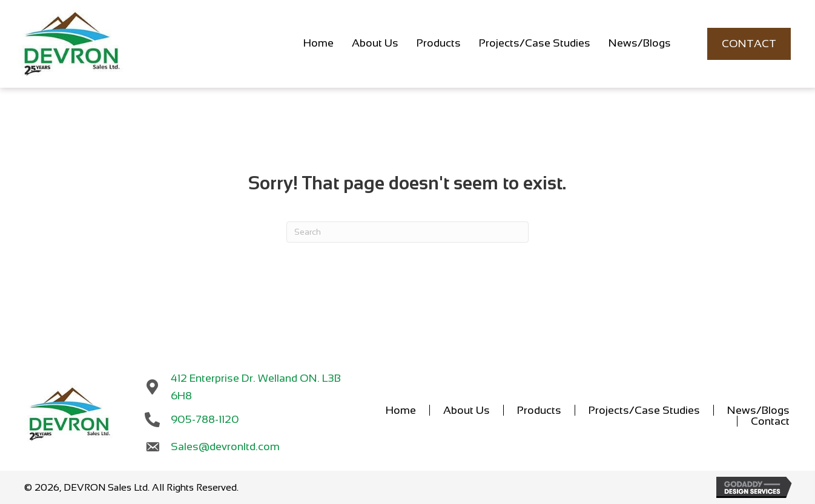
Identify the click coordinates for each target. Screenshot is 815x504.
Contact (770, 421)
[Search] (407, 232)
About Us (467, 410)
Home (401, 410)
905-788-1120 (206, 419)
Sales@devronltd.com (225, 447)
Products (539, 410)
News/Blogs (758, 410)
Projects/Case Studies (644, 410)
